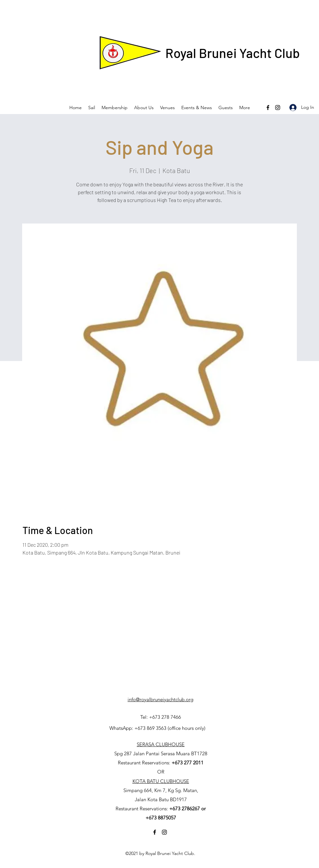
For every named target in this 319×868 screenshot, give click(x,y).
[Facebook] (268, 108)
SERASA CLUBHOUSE (161, 744)
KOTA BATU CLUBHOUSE (161, 781)
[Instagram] (278, 108)
